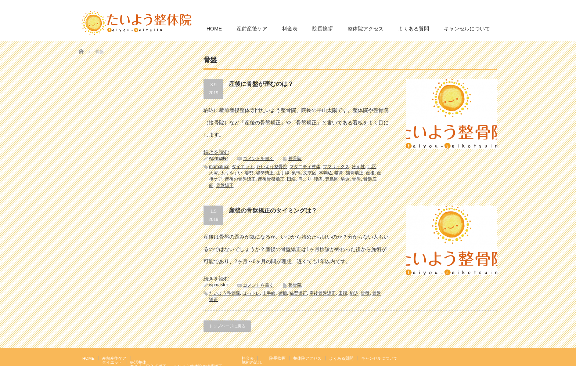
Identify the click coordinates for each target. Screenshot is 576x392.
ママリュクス (336, 167)
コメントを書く (258, 159)
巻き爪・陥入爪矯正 (148, 366)
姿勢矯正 (265, 173)
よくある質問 (414, 29)
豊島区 (332, 179)
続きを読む (216, 152)
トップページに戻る (227, 326)
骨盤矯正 (225, 185)
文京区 (310, 173)
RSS (482, 358)
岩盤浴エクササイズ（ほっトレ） (204, 370)
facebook (493, 358)
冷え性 (359, 167)
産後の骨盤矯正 (240, 179)
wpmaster (219, 158)
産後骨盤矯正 (271, 179)
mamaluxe (219, 167)
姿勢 (249, 173)
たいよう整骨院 (272, 167)
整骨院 (295, 159)
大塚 (213, 173)
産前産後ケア (252, 29)
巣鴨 (296, 173)
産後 (370, 173)
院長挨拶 (323, 29)
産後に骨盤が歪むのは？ (261, 84)
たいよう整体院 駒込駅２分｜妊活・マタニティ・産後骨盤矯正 (433, 386)
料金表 (290, 29)
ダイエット (243, 167)
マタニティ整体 (305, 167)
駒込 (345, 179)
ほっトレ (251, 293)
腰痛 (318, 179)
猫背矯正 (354, 173)
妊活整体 (138, 362)
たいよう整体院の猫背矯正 (198, 366)
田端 (291, 179)
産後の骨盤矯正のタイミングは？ (273, 210)
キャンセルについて (467, 29)
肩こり (305, 179)
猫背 (339, 173)
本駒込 (325, 173)
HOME (214, 29)
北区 (372, 167)
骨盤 (356, 179)
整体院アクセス (366, 29)
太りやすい (231, 173)
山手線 (283, 173)
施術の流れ (252, 362)
